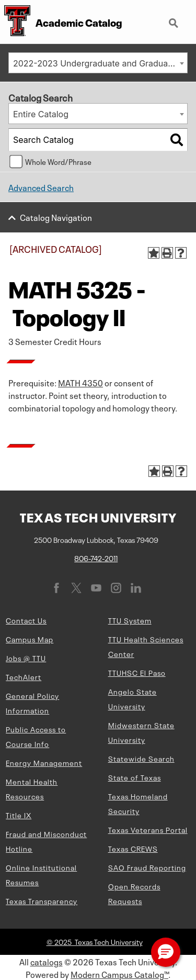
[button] (166, 952)
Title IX (19, 815)
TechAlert (24, 676)
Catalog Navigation (56, 217)
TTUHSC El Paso (137, 672)
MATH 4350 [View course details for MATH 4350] (80, 382)
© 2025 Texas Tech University (95, 941)
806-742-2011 (96, 558)
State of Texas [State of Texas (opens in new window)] (135, 777)
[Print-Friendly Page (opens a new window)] (167, 253)
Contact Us (26, 620)
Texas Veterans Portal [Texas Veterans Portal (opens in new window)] (148, 829)
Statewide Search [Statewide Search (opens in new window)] (141, 758)
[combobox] (98, 63)
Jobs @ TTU (26, 658)
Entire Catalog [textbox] (41, 114)
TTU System (130, 620)
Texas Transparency (42, 900)
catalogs (47, 961)
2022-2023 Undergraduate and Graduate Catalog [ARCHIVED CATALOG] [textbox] (100, 63)
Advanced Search (41, 187)
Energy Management (44, 762)
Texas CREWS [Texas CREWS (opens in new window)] (133, 848)
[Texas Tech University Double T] (15, 22)
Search (175, 24)
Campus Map (30, 639)
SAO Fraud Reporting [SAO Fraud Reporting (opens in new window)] (147, 867)
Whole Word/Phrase (58, 161)
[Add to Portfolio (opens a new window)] (154, 253)
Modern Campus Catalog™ (119, 974)
